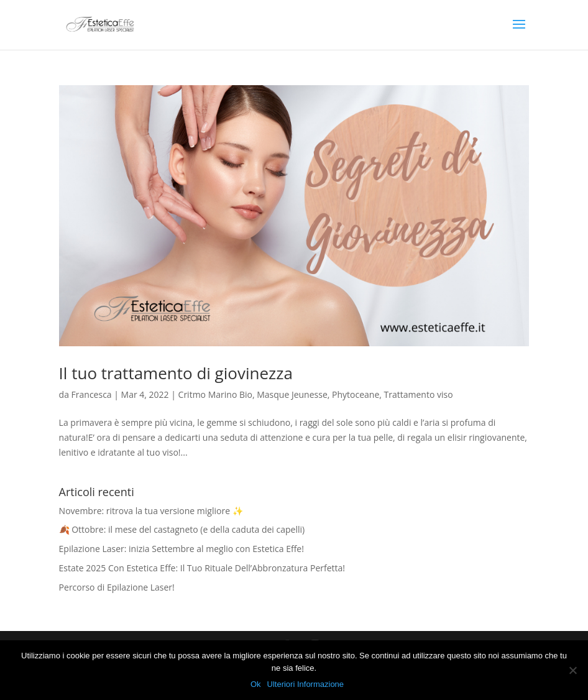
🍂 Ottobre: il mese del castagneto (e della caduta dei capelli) (182, 529)
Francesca (92, 394)
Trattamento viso (419, 394)
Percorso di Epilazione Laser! (117, 587)
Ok (256, 684)
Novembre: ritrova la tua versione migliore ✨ (151, 511)
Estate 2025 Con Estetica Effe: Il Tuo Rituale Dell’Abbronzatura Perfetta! (202, 568)
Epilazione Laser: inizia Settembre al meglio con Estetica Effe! (181, 549)
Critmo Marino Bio (215, 394)
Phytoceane (356, 394)
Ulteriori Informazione (306, 684)
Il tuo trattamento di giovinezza (176, 373)
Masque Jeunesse (292, 394)
